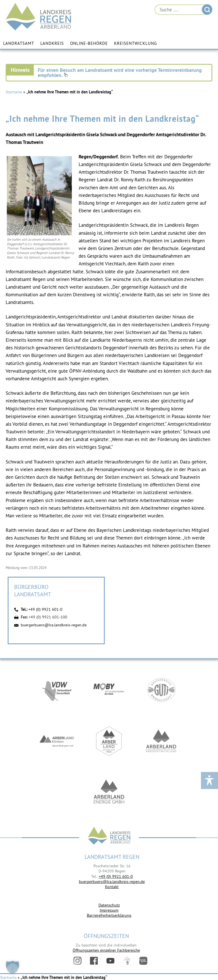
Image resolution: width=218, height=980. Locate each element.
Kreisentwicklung (136, 43)
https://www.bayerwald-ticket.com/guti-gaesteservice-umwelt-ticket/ (161, 691)
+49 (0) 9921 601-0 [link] (116, 876)
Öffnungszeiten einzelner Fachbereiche (106, 950)
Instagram (77, 961)
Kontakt (112, 887)
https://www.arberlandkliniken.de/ (57, 742)
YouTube (110, 961)
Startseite (14, 92)
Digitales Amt (127, 961)
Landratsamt (19, 43)
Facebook (94, 961)
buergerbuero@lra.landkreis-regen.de (54, 625)
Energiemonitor (143, 961)
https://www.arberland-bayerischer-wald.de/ (109, 742)
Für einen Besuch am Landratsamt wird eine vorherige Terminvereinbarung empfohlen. (120, 73)
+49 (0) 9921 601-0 (45, 609)
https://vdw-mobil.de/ (57, 691)
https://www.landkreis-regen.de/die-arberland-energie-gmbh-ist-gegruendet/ (109, 793)
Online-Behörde (89, 43)
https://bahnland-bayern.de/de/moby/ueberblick (109, 691)
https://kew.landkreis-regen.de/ (161, 742)
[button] (12, 968)
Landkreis (52, 43)
